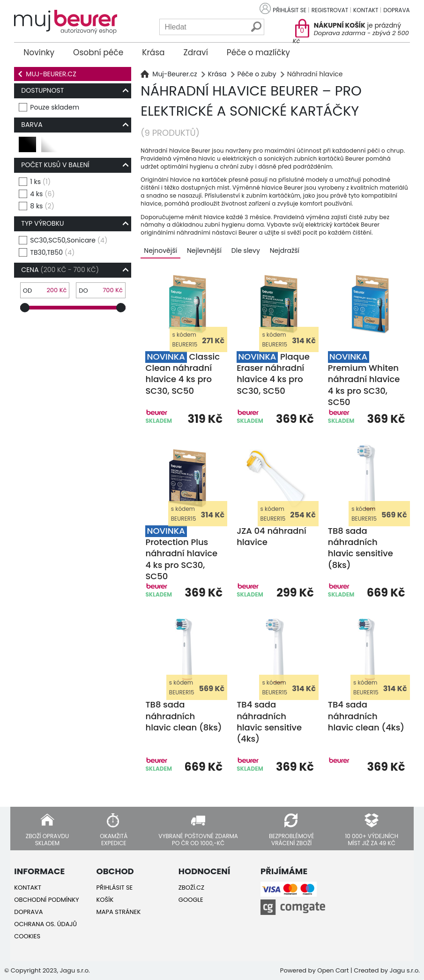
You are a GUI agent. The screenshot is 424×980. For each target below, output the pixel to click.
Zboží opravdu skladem (47, 839)
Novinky (39, 52)
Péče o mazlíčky (258, 52)
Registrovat (330, 10)
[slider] (25, 308)
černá (28, 148)
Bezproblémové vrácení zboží (291, 839)
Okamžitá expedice (114, 839)
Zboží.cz (191, 888)
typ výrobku (42, 223)
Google (191, 900)
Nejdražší (285, 251)
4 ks (42, 194)
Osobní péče (98, 52)
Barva (32, 125)
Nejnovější (160, 251)
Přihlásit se (290, 10)
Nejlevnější (204, 251)
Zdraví (196, 52)
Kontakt (366, 10)
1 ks (40, 182)
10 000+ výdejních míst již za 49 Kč (372, 839)
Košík (105, 900)
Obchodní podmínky (46, 900)
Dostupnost (42, 90)
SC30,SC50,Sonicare (69, 240)
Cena (60, 270)
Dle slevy (246, 251)
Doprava (396, 10)
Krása (153, 52)
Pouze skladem (55, 107)
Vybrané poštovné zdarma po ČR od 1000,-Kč (198, 839)
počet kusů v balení (55, 165)
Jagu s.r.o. (405, 970)
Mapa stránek (119, 912)
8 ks (42, 206)
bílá (48, 148)
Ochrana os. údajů (45, 924)
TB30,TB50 (52, 253)
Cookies (27, 936)
